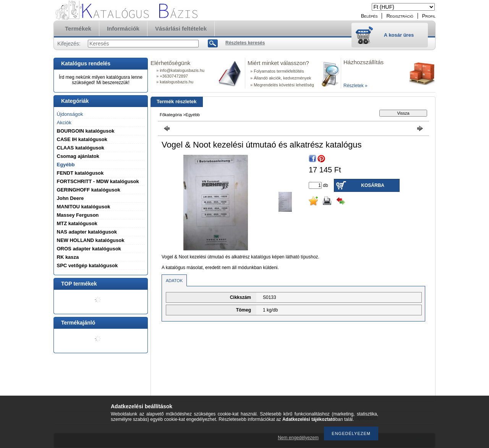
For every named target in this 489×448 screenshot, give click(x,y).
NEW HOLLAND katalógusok (91, 240)
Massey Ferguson (78, 215)
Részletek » (355, 86)
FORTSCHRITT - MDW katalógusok (98, 181)
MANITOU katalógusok (84, 207)
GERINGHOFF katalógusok (89, 190)
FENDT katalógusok (80, 173)
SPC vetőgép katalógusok (87, 265)
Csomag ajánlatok (78, 156)
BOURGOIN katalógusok (86, 131)
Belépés (369, 16)
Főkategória (171, 115)
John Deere (70, 198)
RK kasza (68, 257)
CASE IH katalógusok (82, 139)
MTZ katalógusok (77, 223)
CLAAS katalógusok (81, 148)
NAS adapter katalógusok (87, 232)
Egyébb (66, 165)
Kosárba (373, 185)
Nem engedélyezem (298, 438)
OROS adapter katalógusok (89, 249)
